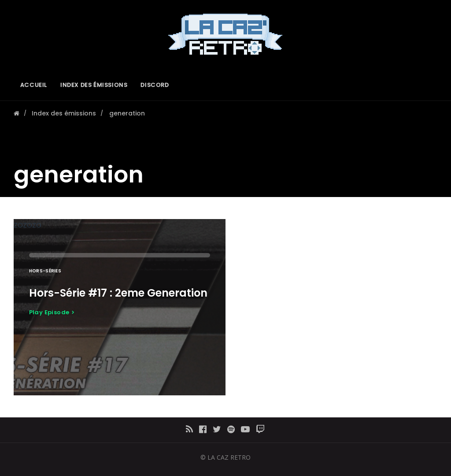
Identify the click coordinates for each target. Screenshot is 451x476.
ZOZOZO (120, 307)
